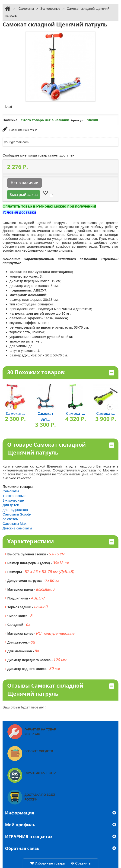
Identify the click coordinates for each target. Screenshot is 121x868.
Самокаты (26, 9)
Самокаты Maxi (15, 524)
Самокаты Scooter (17, 514)
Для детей (11, 505)
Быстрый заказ (24, 195)
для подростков (15, 510)
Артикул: (78, 120)
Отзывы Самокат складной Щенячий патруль (61, 690)
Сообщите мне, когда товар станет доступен (38, 155)
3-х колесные (50, 9)
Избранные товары (48, 863)
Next (8, 107)
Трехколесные (14, 496)
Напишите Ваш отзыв (20, 129)
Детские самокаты (17, 528)
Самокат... (15, 413)
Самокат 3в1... (45, 416)
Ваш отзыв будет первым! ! (24, 707)
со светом (11, 519)
